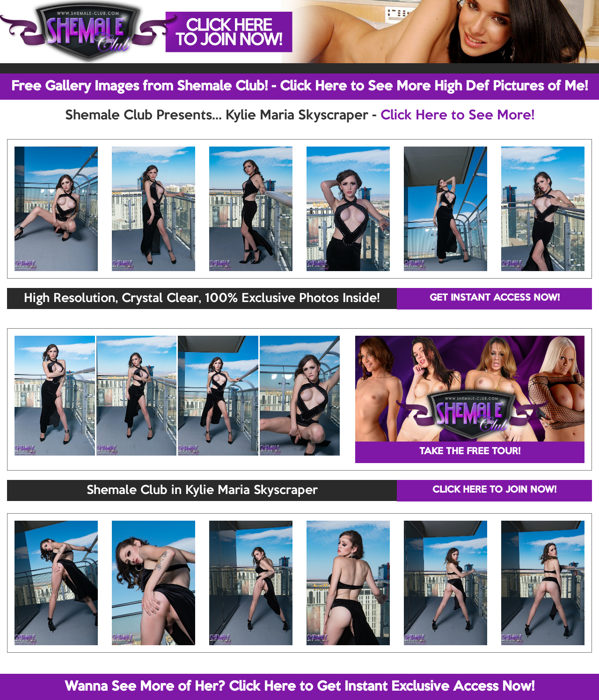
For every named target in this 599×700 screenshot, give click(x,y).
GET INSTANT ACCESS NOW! (495, 298)
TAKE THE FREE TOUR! (470, 452)
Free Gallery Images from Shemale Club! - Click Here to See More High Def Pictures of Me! (299, 87)
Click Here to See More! (457, 116)
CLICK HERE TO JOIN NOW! (494, 490)
